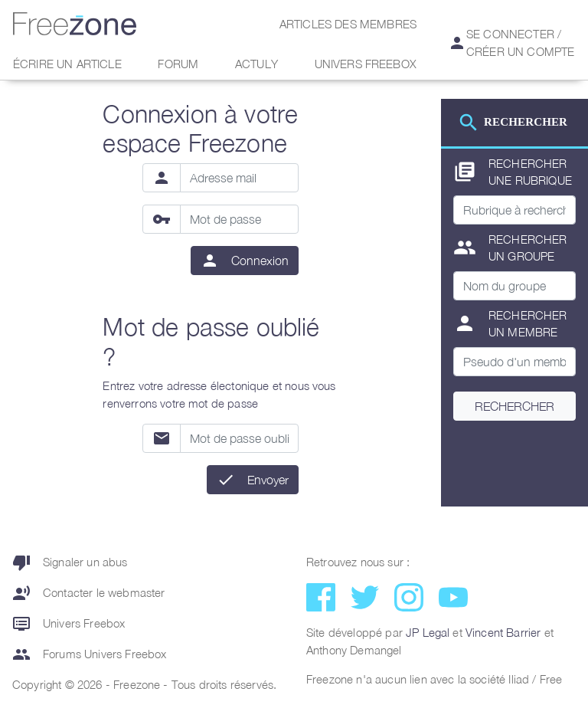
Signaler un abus (70, 562)
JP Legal (428, 632)
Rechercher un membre (510, 324)
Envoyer (268, 480)
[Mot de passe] (240, 219)
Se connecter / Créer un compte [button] (511, 43)
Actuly (256, 64)
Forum (178, 64)
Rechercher (514, 406)
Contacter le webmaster (89, 593)
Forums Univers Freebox (90, 654)
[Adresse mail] (240, 178)
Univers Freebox (366, 64)
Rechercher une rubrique (513, 172)
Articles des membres (348, 24)
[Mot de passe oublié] (240, 438)
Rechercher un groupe (510, 248)
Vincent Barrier (503, 632)
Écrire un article (67, 64)
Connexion (260, 261)
